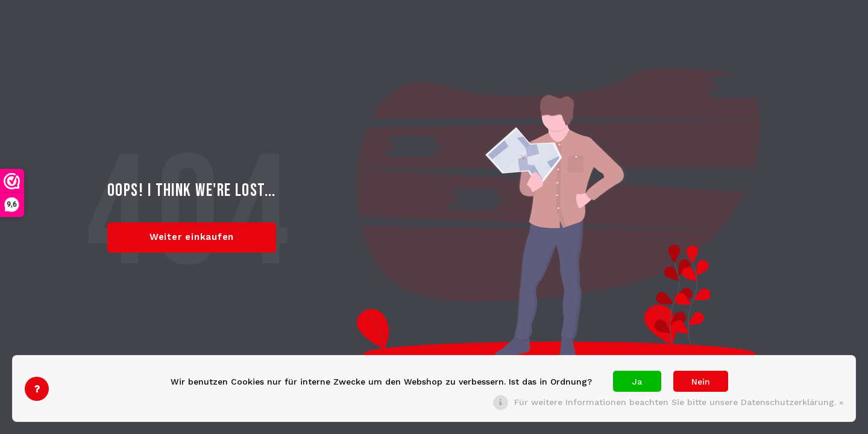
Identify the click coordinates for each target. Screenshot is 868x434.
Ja (637, 382)
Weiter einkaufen (192, 237)
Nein (701, 382)
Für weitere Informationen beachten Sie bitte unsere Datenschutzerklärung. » (679, 402)
